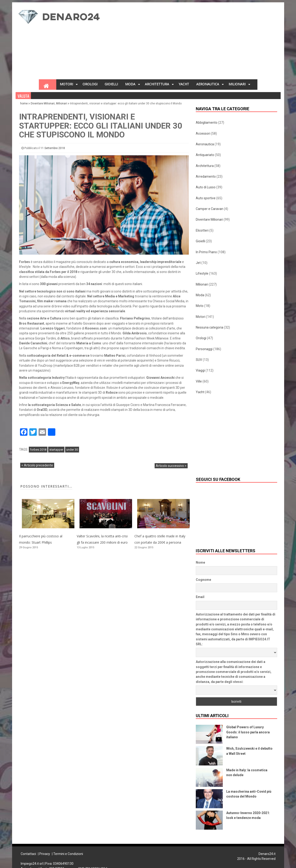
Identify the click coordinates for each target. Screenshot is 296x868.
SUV (199, 360)
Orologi (201, 338)
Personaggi (204, 349)
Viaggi (200, 370)
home (24, 103)
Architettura (205, 166)
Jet (198, 263)
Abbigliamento (207, 123)
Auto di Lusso (206, 187)
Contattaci (28, 854)
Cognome (203, 580)
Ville (199, 381)
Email (200, 597)
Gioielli (200, 241)
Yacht (200, 392)
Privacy (45, 854)
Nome (200, 562)
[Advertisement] (178, 42)
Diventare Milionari (43, 103)
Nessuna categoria (210, 327)
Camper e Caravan (210, 209)
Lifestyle (202, 273)
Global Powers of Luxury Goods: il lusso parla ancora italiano (248, 732)
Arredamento (206, 176)
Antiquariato (205, 155)
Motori (201, 317)
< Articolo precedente (37, 465)
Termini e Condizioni (68, 854)
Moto (200, 306)
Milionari (62, 103)
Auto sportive (206, 198)
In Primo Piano (206, 252)
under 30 (72, 450)
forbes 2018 (38, 450)
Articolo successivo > (171, 466)
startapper (56, 450)
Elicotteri (202, 230)
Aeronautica (205, 144)
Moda (200, 295)
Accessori (203, 133)
